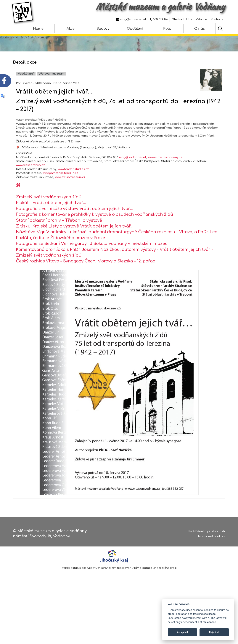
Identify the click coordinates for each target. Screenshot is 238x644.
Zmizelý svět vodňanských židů (49, 210)
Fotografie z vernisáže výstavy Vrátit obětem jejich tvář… (74, 222)
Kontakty (217, 19)
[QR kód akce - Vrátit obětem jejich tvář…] (18, 199)
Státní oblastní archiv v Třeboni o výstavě (59, 234)
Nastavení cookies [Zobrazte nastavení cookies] (212, 537)
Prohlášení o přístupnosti (207, 532)
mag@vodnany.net (131, 19)
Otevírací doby (182, 19)
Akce (71, 29)
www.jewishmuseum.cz (70, 190)
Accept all (182, 632)
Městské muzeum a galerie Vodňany (160, 7)
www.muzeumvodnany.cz (165, 171)
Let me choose (207, 622)
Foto (167, 29)
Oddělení (135, 29)
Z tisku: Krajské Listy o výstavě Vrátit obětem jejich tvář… (75, 239)
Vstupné (201, 19)
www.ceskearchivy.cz (30, 179)
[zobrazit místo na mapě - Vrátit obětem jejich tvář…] (18, 161)
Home (38, 29)
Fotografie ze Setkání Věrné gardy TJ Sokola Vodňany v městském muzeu (92, 257)
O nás (200, 29)
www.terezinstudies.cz (73, 183)
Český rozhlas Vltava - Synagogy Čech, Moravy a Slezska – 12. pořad (86, 275)
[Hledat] (220, 29)
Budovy (103, 29)
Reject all (214, 632)
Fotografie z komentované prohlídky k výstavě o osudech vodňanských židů (95, 228)
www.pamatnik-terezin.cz (60, 187)
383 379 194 (159, 19)
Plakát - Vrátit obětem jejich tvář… (51, 216)
